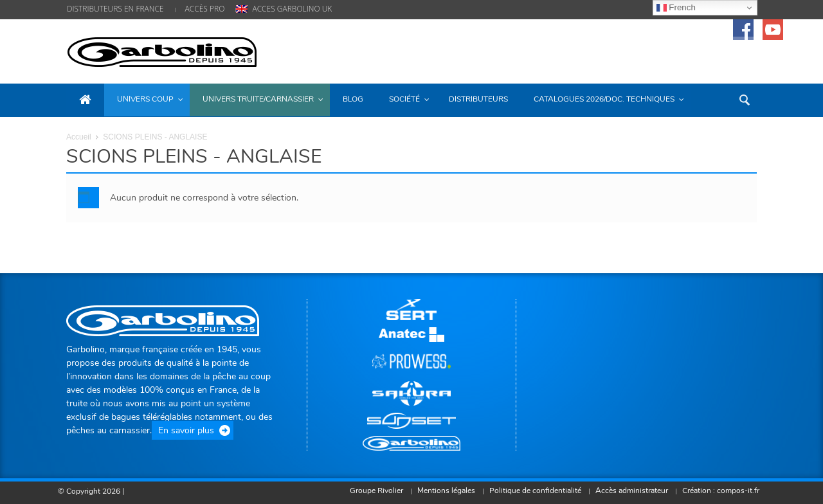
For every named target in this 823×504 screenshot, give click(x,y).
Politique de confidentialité (532, 491)
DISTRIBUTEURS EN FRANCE (115, 9)
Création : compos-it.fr (720, 491)
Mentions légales (442, 491)
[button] (744, 99)
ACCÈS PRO (205, 9)
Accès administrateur (630, 491)
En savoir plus (186, 430)
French (676, 8)
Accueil (79, 137)
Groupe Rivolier (371, 491)
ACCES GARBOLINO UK (292, 9)
